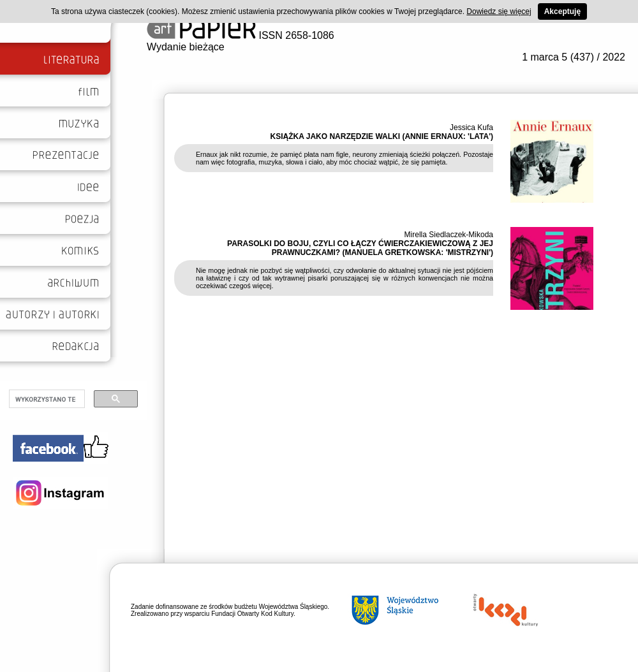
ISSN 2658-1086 (241, 35)
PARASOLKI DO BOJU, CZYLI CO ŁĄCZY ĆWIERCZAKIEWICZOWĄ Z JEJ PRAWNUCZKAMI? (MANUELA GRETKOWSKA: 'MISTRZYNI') (360, 248)
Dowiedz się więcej (499, 11)
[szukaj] (46, 399)
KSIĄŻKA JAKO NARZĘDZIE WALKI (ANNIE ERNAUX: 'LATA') (382, 136)
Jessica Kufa (471, 128)
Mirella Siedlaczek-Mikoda (449, 235)
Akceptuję (562, 11)
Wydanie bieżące (186, 47)
